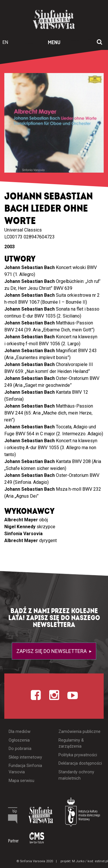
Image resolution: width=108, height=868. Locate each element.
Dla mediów (20, 732)
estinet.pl (101, 861)
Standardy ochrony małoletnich (76, 775)
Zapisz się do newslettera (52, 651)
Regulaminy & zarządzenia (71, 743)
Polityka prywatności (78, 755)
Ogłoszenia (19, 740)
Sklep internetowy (25, 757)
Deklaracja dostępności (80, 763)
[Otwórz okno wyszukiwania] (100, 42)
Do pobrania (20, 749)
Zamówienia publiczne (79, 732)
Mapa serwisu (21, 781)
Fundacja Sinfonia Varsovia (25, 769)
